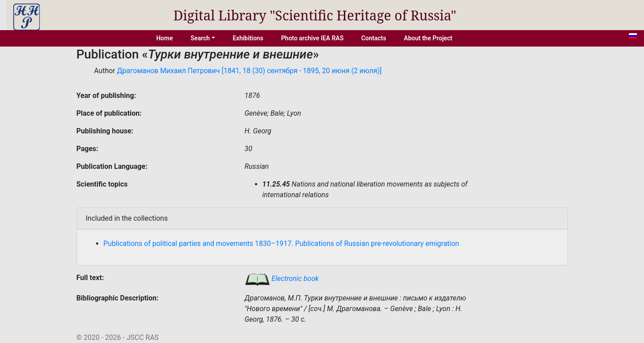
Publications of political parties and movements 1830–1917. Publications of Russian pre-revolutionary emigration (282, 244)
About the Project (428, 38)
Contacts (374, 38)
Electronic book (282, 279)
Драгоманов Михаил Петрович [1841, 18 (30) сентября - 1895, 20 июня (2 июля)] (249, 71)
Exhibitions (248, 38)
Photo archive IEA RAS (312, 38)
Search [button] (200, 38)
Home (165, 38)
